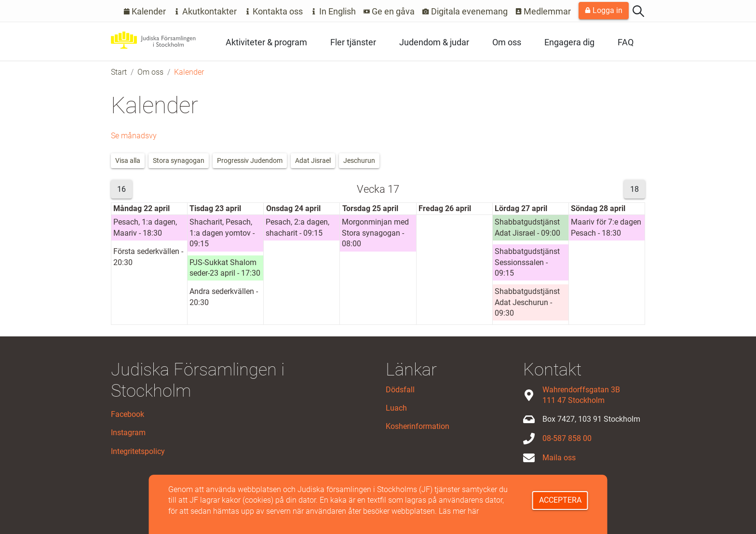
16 (121, 189)
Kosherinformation (418, 426)
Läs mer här (459, 511)
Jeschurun (359, 160)
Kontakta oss (274, 11)
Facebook (128, 414)
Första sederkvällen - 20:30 (148, 257)
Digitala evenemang (465, 11)
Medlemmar (543, 11)
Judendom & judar (434, 42)
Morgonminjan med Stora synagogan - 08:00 (375, 233)
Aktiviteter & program (266, 42)
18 (634, 189)
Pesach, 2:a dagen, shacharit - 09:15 (297, 227)
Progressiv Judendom (250, 160)
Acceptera (560, 500)
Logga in (604, 10)
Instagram (128, 433)
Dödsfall (400, 390)
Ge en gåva (389, 11)
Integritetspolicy (138, 451)
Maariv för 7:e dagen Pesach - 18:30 (606, 227)
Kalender (145, 11)
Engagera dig (569, 42)
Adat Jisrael (313, 160)
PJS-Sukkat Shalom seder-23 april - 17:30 (225, 268)
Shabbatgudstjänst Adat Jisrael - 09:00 (527, 227)
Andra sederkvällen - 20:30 (224, 297)
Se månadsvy (134, 136)
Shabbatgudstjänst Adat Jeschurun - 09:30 (527, 302)
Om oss (507, 42)
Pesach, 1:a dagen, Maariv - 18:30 (145, 227)
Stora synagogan (179, 160)
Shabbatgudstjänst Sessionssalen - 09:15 (527, 262)
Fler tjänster (353, 42)
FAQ (626, 42)
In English (333, 11)
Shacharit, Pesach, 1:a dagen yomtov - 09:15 (222, 233)
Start (119, 72)
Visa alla (128, 160)
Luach (396, 408)
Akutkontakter (205, 11)
